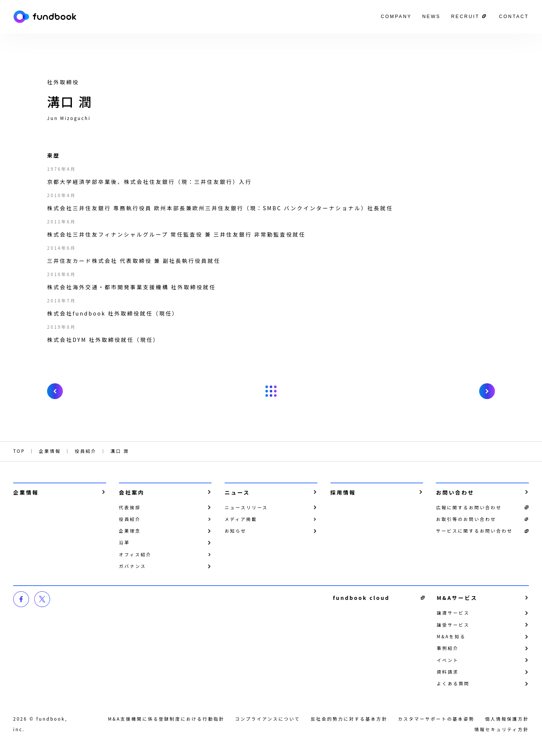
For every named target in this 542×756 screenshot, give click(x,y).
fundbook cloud (361, 598)
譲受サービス (453, 625)
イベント (448, 660)
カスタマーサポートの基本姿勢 (436, 719)
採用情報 (343, 492)
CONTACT (514, 17)
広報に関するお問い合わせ (469, 507)
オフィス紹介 (135, 554)
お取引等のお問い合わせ (466, 519)
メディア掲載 (241, 519)
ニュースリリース (246, 507)
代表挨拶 (130, 507)
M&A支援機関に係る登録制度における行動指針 (166, 719)
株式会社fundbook (45, 17)
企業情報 (26, 492)
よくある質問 (453, 683)
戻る (271, 391)
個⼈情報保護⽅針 (507, 719)
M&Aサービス (457, 598)
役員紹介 (130, 519)
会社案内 (132, 492)
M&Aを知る (451, 636)
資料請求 (448, 672)
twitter (42, 599)
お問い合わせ (455, 492)
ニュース (237, 492)
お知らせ (236, 531)
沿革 (124, 542)
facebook (21, 599)
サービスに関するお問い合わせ (474, 531)
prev (55, 391)
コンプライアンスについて (267, 719)
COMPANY (396, 17)
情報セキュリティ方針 (502, 729)
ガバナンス (133, 566)
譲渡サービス (453, 613)
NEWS (432, 17)
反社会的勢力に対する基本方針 (349, 719)
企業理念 (130, 531)
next (487, 391)
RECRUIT (465, 17)
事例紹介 (448, 648)
